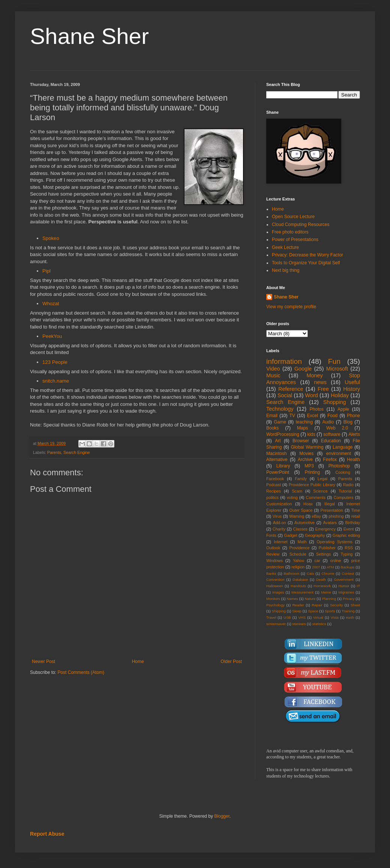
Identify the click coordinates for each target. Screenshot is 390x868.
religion (298, 567)
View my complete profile (291, 307)
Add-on (280, 523)
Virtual (318, 617)
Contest (348, 573)
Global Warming (307, 447)
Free (323, 389)
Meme (326, 592)
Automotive (304, 523)
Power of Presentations (295, 240)
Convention (275, 579)
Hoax (308, 504)
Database (300, 579)
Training (348, 611)
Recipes (274, 491)
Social (285, 395)
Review (273, 554)
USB (287, 617)
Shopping (335, 402)
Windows (274, 561)
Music (273, 375)
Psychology (275, 605)
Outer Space (301, 510)
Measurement (302, 592)
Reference (291, 389)
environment (339, 454)
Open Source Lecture (293, 217)
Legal (322, 479)
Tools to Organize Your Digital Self (306, 263)
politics (272, 497)
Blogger (222, 816)
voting (292, 497)
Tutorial (345, 491)
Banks (271, 573)
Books (272, 428)
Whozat (51, 304)
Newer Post (43, 662)
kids (311, 434)
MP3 (309, 466)
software (332, 434)
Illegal (330, 504)
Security (337, 605)
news (320, 382)
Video (273, 369)
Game (280, 422)
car (317, 561)
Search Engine (77, 452)
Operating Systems (334, 542)
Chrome (328, 573)
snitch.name (56, 381)
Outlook (273, 548)
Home (138, 662)
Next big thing (286, 270)
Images (278, 592)
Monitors (273, 599)
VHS (302, 617)
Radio (348, 485)
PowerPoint (278, 472)
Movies (306, 454)
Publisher (327, 548)
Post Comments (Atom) (81, 672)
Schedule (298, 554)
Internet (281, 542)
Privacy (349, 599)
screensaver (276, 624)
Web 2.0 (337, 428)
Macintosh (277, 454)
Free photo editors (290, 232)
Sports (330, 611)
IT (358, 586)
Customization (279, 504)
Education (331, 441)
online (336, 561)
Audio (328, 422)
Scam (297, 491)
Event (349, 529)
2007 (316, 567)
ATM (330, 567)
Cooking (343, 472)
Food (332, 416)
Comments (316, 497)
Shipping (279, 611)
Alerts (354, 434)
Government (344, 579)
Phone (353, 416)
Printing (312, 472)
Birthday (352, 523)
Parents (54, 452)
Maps (302, 428)
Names (292, 599)
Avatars (330, 523)
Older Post (231, 662)
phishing (336, 516)
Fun (334, 361)
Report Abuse (47, 834)
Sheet (355, 605)
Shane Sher (89, 36)
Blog (348, 422)
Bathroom (291, 573)
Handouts (298, 586)
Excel (313, 416)
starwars (299, 624)
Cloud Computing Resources (301, 225)
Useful (352, 382)
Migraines (346, 592)
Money (314, 375)
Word (312, 395)
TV (292, 416)
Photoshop (339, 466)
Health (353, 460)
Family (301, 479)
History (352, 389)
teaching (304, 422)
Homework (322, 586)
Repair (317, 605)
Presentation (332, 510)
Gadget (290, 535)
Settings (323, 554)
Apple (343, 409)
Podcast (274, 485)
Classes (300, 529)
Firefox (330, 460)
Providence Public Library (312, 485)
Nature (310, 599)
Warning (297, 516)
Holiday (340, 395)
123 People (55, 362)
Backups (348, 567)
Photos (317, 409)
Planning (329, 599)
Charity (279, 529)
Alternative (277, 460)
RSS (349, 548)
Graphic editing (346, 535)
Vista (335, 617)
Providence (299, 548)
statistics (319, 624)
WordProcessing (283, 434)
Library (283, 466)
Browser (301, 441)
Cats (310, 573)
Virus (277, 516)
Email (272, 416)
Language (343, 447)
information (284, 361)
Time (355, 510)
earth (350, 617)
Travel (271, 617)
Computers (344, 497)
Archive (305, 460)
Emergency (326, 529)
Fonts (271, 535)
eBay (316, 516)
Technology (280, 409)
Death (321, 579)
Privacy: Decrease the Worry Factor (307, 255)
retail (356, 516)
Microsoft (337, 369)
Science (320, 491)
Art (278, 441)
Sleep (297, 611)
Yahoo (298, 561)
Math (302, 542)
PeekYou (52, 336)
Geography (315, 535)
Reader (298, 605)
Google (303, 369)
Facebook (275, 479)
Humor (344, 586)
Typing (346, 554)
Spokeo (51, 238)
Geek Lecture (285, 247)
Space (313, 611)
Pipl (46, 271)
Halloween (275, 586)
